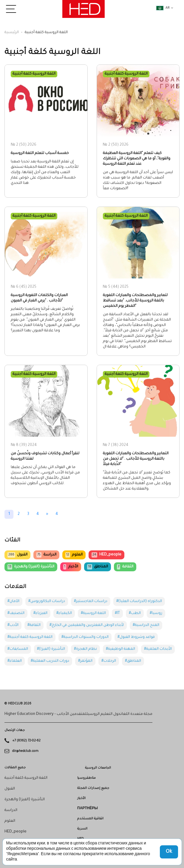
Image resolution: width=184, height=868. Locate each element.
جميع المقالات (15, 768)
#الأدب (13, 625)
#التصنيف (16, 613)
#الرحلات (109, 661)
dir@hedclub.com (25, 751)
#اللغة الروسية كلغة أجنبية (30, 637)
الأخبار (71, 567)
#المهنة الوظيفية (120, 649)
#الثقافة (34, 625)
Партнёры (88, 809)
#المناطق (133, 661)
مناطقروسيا (86, 778)
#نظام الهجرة (85, 649)
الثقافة (125, 567)
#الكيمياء (64, 613)
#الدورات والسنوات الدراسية (85, 637)
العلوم (74, 555)
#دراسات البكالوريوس (47, 601)
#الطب (135, 613)
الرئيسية (12, 33)
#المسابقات (18, 649)
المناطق (98, 567)
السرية (82, 829)
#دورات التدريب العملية (50, 661)
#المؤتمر (85, 661)
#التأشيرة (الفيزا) (51, 649)
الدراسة (46, 555)
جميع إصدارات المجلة (93, 788)
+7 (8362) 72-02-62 (26, 741)
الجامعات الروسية (98, 768)
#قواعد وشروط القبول (136, 637)
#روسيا (156, 613)
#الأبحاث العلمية (158, 649)
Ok (169, 852)
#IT (117, 613)
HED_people (106, 555)
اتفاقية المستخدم (90, 819)
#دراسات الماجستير (91, 601)
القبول (17, 555)
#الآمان (13, 601)
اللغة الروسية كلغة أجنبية (26, 778)
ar (163, 8)
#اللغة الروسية (93, 613)
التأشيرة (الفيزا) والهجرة (31, 567)
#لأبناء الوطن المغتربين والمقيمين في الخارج (87, 625)
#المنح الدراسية (146, 625)
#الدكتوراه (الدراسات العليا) (139, 601)
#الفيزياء (40, 613)
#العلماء (15, 661)
